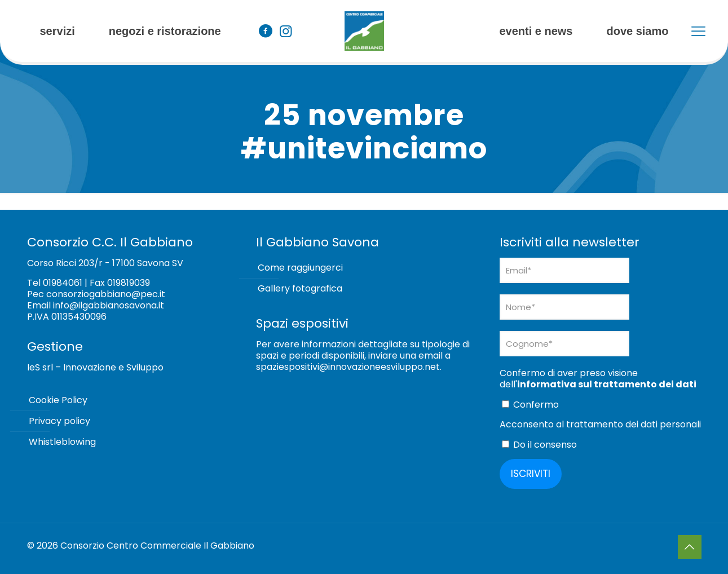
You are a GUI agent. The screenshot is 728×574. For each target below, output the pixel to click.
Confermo (530, 405)
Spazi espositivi (302, 323)
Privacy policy (59, 421)
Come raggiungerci (300, 268)
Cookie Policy (58, 400)
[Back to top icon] (690, 547)
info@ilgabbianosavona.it (109, 305)
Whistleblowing (62, 442)
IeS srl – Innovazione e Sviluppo (95, 367)
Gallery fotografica (300, 288)
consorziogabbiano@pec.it (106, 294)
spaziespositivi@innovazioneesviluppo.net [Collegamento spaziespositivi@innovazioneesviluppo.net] (348, 367)
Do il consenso (539, 445)
